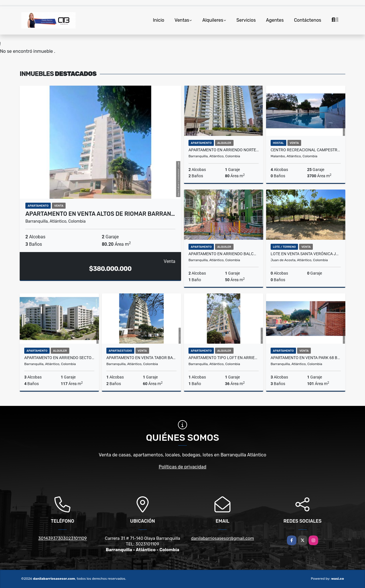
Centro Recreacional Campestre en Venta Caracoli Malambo (306, 150)
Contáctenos (308, 20)
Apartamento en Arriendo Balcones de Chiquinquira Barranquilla (224, 254)
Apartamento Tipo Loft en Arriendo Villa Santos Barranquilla (224, 358)
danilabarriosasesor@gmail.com (223, 538)
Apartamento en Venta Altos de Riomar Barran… (100, 214)
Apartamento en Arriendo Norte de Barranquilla (224, 150)
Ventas (182, 20)
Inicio (159, 20)
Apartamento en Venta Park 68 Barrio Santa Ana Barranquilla (306, 358)
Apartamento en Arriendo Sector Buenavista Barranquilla (59, 358)
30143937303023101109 (63, 538)
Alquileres (213, 20)
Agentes (275, 20)
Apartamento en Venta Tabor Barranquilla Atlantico (141, 358)
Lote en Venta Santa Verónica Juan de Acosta (306, 254)
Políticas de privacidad (183, 467)
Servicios (246, 20)
